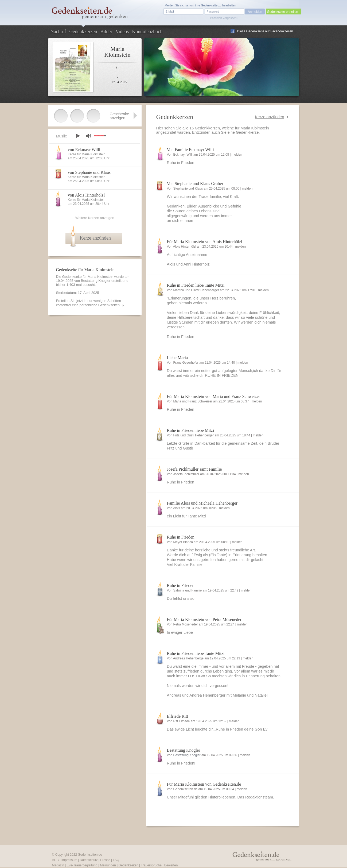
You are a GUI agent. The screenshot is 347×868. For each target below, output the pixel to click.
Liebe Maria (178, 358)
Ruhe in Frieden (181, 537)
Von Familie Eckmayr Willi (190, 150)
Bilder (106, 32)
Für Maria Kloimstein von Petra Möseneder (204, 619)
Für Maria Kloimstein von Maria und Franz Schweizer (214, 396)
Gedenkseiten (128, 865)
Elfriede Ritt (178, 716)
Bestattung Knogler (184, 750)
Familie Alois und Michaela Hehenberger (202, 503)
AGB (55, 860)
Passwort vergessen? (224, 18)
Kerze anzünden (269, 117)
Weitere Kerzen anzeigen (95, 218)
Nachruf (58, 32)
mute (88, 136)
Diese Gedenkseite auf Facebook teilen (265, 31)
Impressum (69, 860)
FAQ (116, 860)
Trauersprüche (151, 865)
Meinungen (108, 865)
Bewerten (171, 865)
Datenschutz (89, 860)
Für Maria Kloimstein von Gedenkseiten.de (204, 784)
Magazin (58, 865)
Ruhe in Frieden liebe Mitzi (191, 430)
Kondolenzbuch (147, 32)
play (78, 136)
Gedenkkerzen (83, 32)
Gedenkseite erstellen (283, 12)
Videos (122, 32)
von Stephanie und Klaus (89, 172)
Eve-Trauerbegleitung (82, 865)
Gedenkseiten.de (90, 855)
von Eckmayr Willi (84, 150)
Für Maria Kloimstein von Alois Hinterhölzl (205, 242)
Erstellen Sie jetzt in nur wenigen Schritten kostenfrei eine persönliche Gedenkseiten (89, 303)
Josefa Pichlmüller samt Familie (194, 469)
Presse (105, 860)
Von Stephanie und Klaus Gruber (195, 184)
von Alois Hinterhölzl (86, 195)
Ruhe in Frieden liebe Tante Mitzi (196, 285)
